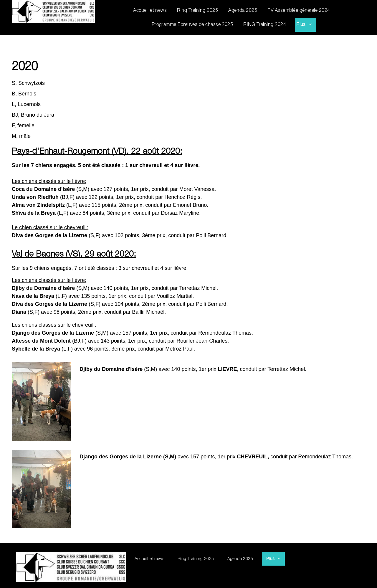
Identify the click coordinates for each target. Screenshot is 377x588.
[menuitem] (154, 11)
